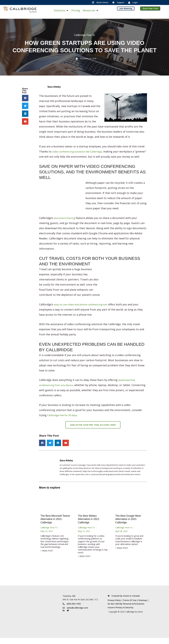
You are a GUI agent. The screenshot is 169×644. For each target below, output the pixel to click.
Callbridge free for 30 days (63, 420)
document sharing (65, 223)
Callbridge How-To (49, 533)
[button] (61, 10)
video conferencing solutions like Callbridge (79, 151)
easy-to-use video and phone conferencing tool (83, 310)
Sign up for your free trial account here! (93, 430)
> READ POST (47, 556)
